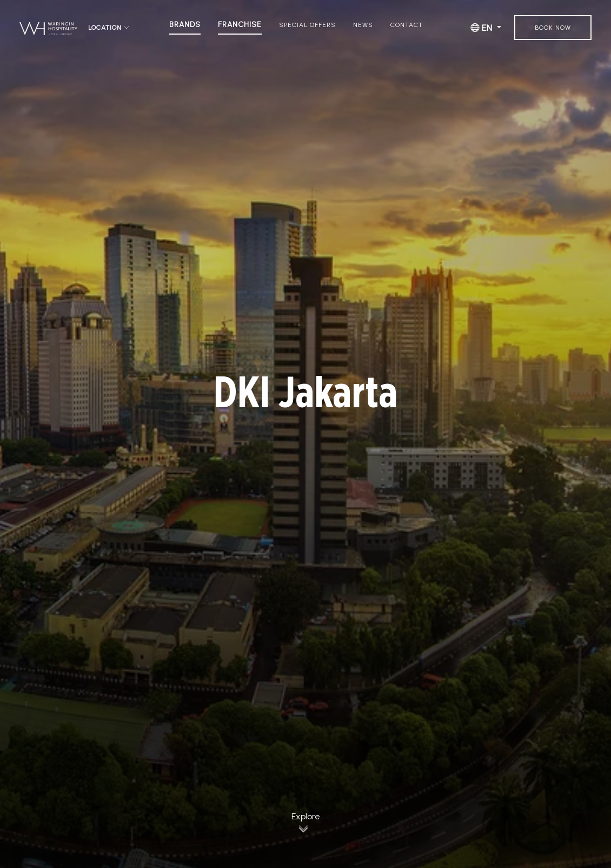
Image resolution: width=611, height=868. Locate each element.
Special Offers (307, 25)
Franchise (240, 25)
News (363, 25)
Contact (407, 25)
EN (483, 28)
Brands (185, 25)
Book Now (553, 28)
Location (109, 28)
